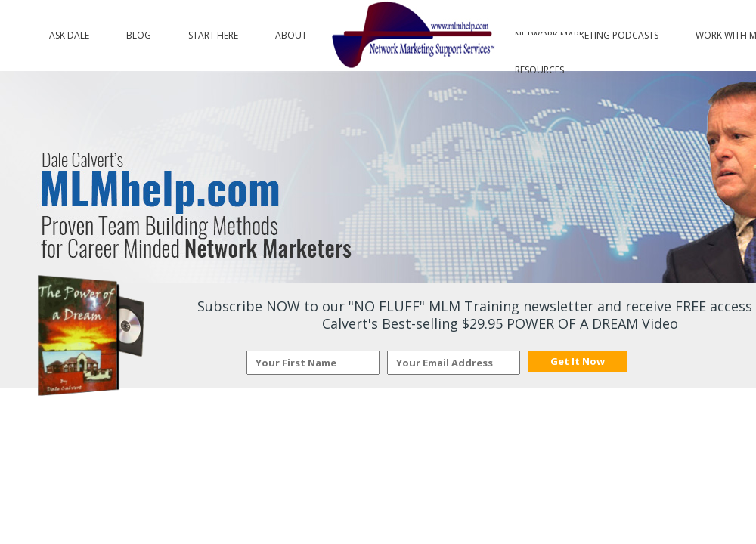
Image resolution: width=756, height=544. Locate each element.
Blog (139, 32)
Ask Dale (69, 32)
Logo (411, 36)
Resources (539, 66)
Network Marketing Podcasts (587, 32)
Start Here (213, 32)
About (291, 32)
